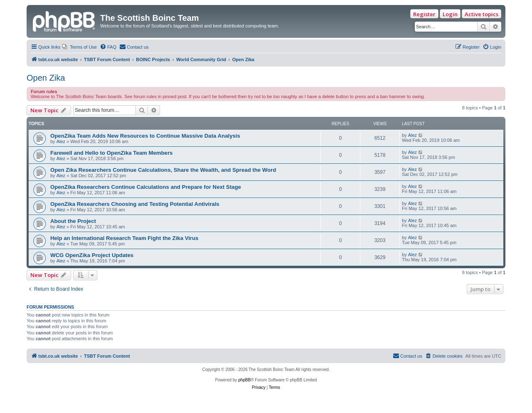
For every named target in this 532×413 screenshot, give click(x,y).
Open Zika (46, 78)
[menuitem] (80, 47)
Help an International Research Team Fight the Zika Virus (124, 238)
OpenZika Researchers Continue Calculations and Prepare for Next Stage (146, 187)
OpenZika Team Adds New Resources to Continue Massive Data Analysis (145, 136)
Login (450, 14)
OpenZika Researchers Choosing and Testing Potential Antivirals (135, 204)
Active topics (482, 14)
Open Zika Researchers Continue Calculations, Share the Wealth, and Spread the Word (163, 170)
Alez (61, 141)
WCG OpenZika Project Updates (92, 255)
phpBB (244, 380)
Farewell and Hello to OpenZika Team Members (111, 153)
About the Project (73, 221)
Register (424, 14)
